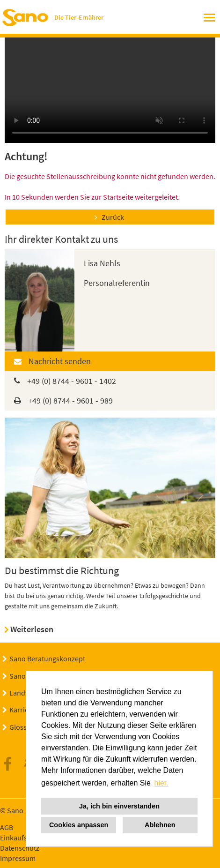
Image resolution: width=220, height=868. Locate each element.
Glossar (21, 727)
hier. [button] (161, 783)
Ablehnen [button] (160, 825)
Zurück (113, 217)
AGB (7, 827)
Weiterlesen (32, 629)
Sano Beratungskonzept (47, 658)
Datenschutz (20, 848)
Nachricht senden (60, 361)
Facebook (10, 764)
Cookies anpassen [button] (79, 825)
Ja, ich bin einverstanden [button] (119, 806)
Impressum (18, 858)
